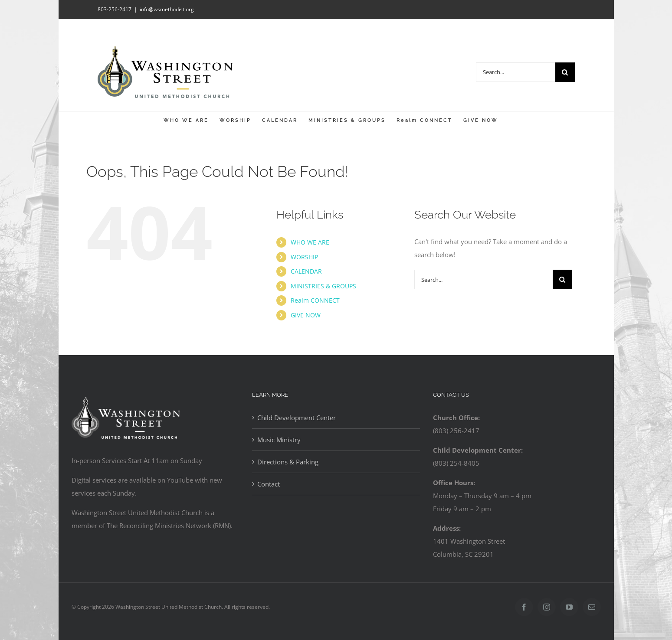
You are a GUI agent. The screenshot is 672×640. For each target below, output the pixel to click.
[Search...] (516, 72)
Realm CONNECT (315, 300)
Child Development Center (297, 418)
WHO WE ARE (310, 242)
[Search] (565, 72)
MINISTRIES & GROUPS (323, 286)
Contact (269, 484)
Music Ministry (279, 440)
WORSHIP (304, 257)
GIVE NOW (306, 315)
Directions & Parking (288, 462)
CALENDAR (306, 271)
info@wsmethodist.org (167, 9)
